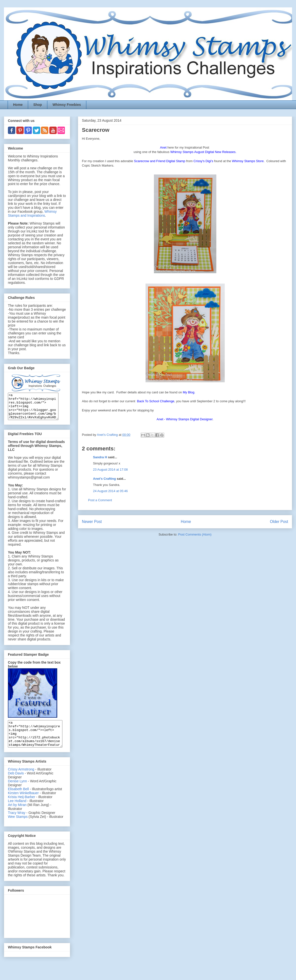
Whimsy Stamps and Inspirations (32, 213)
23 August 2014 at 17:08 (110, 470)
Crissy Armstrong (21, 780)
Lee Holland (17, 811)
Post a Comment (100, 500)
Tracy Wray (17, 823)
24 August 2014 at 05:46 (110, 491)
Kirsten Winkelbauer (23, 803)
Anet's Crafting (104, 479)
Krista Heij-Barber (22, 807)
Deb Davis (16, 784)
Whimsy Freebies (67, 105)
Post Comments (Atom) (195, 534)
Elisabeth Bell (18, 799)
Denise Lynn (17, 791)
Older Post (279, 522)
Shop (38, 105)
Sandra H (100, 457)
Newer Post (92, 522)
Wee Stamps (18, 827)
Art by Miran (17, 815)
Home (18, 105)
